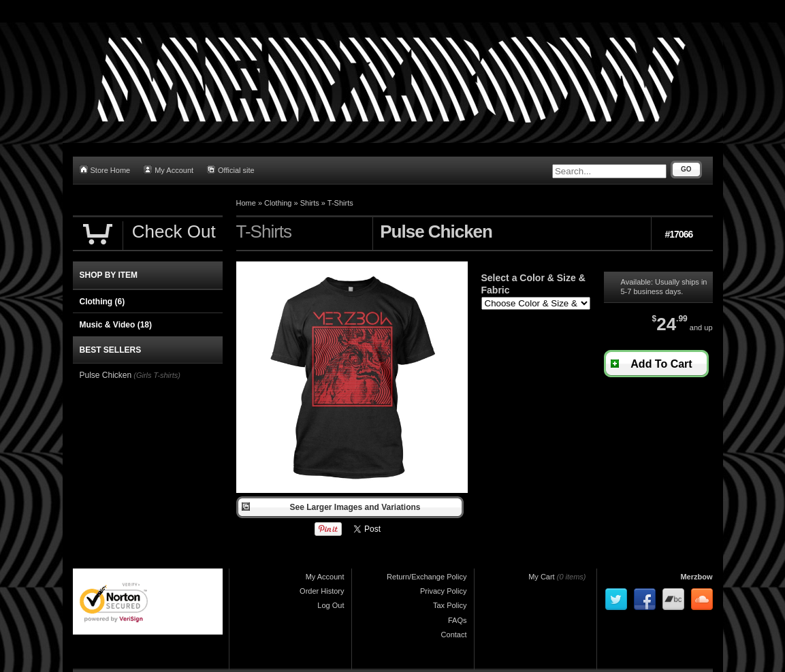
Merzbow (696, 577)
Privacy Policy (443, 591)
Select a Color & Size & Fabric (533, 284)
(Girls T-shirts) (157, 375)
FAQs (458, 620)
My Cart (542, 577)
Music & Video (116, 325)
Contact (454, 635)
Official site (231, 170)
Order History (322, 591)
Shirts (310, 203)
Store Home (105, 170)
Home (246, 203)
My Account (169, 170)
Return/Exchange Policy (427, 577)
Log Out (331, 605)
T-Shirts (340, 203)
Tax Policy (450, 605)
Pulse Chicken (106, 375)
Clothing (278, 203)
